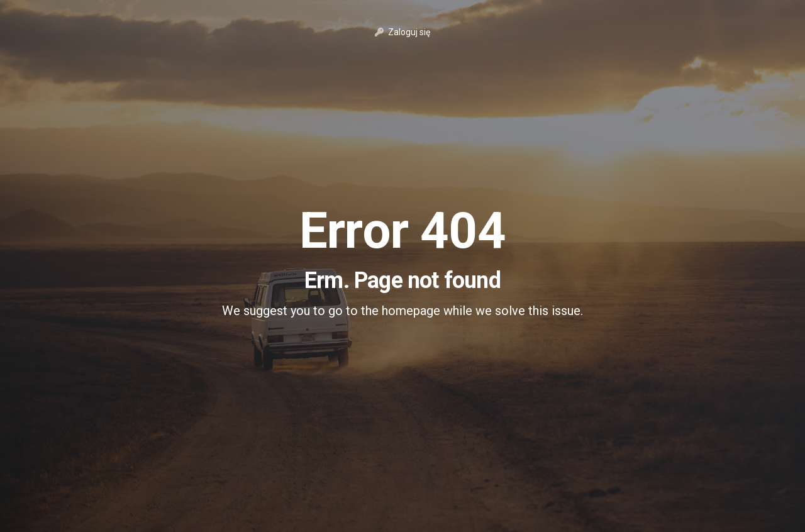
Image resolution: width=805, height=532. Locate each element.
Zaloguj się (402, 32)
